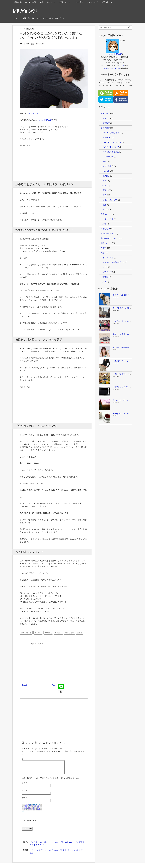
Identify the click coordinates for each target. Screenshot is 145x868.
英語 (41, 2)
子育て (105, 190)
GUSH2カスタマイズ (113, 142)
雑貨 (104, 224)
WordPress (107, 137)
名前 (24, 785)
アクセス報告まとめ (111, 152)
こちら (122, 65)
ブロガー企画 (108, 157)
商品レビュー (106, 214)
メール (25, 793)
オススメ (106, 118)
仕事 (104, 181)
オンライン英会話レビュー (113, 262)
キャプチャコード (29, 823)
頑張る (80, 633)
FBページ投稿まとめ (111, 133)
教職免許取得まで (108, 234)
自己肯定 (48, 633)
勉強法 (105, 277)
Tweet (24, 685)
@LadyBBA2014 (45, 120)
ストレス (38, 633)
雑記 (104, 161)
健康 (104, 186)
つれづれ (106, 171)
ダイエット (105, 113)
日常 (104, 195)
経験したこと (65, 2)
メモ (104, 267)
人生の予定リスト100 (111, 68)
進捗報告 (106, 123)
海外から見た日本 (110, 200)
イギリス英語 (108, 258)
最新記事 (18, 2)
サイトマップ (92, 2)
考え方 (103, 248)
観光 (104, 205)
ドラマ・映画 (108, 219)
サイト (25, 800)
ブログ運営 (79, 2)
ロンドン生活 (31, 2)
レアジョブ (107, 272)
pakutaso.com (33, 113)
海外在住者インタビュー (111, 238)
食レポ (105, 210)
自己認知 (58, 633)
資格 (104, 282)
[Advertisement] (37, 161)
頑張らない (69, 633)
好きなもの (51, 2)
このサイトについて (111, 147)
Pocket (54, 685)
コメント (25, 759)
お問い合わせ (107, 2)
